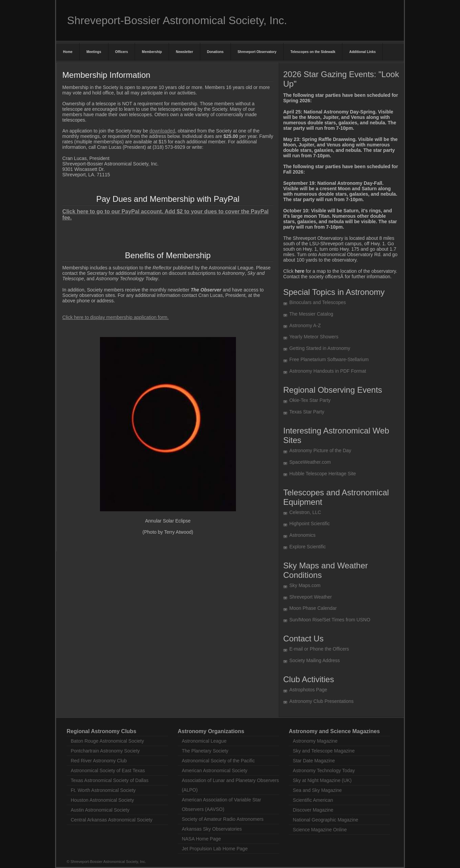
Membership (152, 52)
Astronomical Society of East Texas (108, 770)
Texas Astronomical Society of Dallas (110, 780)
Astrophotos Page (308, 690)
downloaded (162, 131)
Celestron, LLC (305, 512)
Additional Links (362, 52)
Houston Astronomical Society (102, 800)
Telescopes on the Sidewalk (313, 52)
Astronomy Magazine (315, 741)
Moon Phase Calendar (313, 608)
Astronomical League (204, 741)
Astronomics (302, 535)
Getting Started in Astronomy (320, 348)
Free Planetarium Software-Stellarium (329, 359)
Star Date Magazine (314, 761)
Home (68, 52)
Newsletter (184, 52)
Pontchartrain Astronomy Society (105, 751)
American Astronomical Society (215, 770)
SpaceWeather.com (310, 462)
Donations (215, 52)
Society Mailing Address (315, 660)
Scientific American (313, 800)
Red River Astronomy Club (99, 761)
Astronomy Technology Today (324, 770)
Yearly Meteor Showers (314, 337)
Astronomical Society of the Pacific (218, 761)
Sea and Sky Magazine (317, 790)
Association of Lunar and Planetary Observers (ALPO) (231, 785)
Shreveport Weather (311, 597)
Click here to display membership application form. (115, 317)
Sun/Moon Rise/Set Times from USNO (330, 620)
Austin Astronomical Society (100, 810)
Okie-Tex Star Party (310, 400)
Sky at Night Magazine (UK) (322, 780)
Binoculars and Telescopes (318, 302)
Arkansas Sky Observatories (212, 829)
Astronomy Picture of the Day (320, 450)
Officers (122, 52)
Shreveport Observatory (257, 52)
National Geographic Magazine (325, 820)
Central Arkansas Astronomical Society (112, 820)
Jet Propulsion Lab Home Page (215, 849)
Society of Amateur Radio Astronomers (223, 819)
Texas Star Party (307, 412)
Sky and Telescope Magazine (324, 751)
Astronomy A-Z (305, 325)
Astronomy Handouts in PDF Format (328, 371)
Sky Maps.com (305, 585)
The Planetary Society (205, 751)
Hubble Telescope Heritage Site (323, 474)
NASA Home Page (201, 839)
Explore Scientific (308, 547)
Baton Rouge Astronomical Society (107, 741)
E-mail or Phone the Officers (319, 649)
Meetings (94, 52)
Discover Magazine (313, 810)
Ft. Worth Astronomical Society (103, 790)
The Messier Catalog (311, 314)
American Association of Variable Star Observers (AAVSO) (222, 804)
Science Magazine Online (320, 830)
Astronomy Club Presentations (321, 701)
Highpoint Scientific (310, 524)
